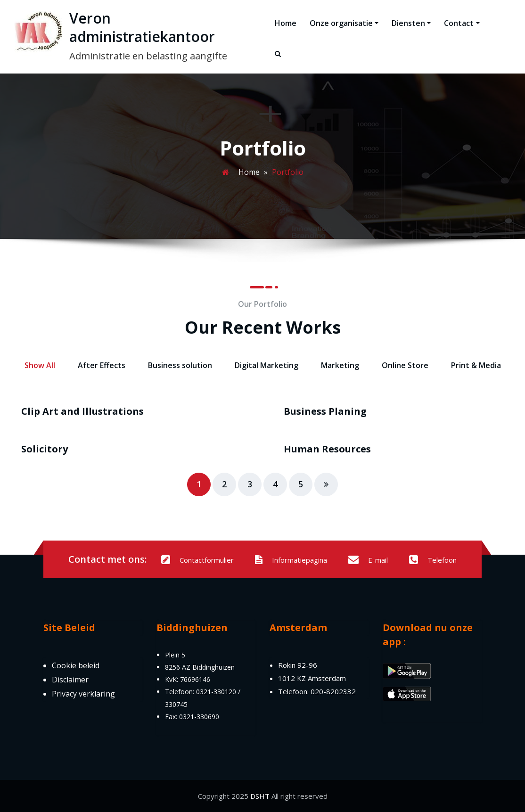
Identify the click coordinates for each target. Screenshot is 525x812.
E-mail (368, 560)
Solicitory (45, 449)
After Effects (102, 365)
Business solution (180, 365)
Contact (462, 23)
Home (286, 23)
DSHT (260, 796)
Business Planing (325, 411)
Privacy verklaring (83, 694)
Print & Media (476, 365)
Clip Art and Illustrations (82, 411)
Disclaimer (70, 680)
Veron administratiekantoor (142, 27)
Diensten (411, 23)
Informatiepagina (291, 560)
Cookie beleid (76, 665)
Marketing (340, 365)
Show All (40, 365)
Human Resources (327, 449)
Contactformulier (197, 560)
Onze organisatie (344, 23)
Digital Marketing (267, 365)
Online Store (405, 365)
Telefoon (433, 560)
